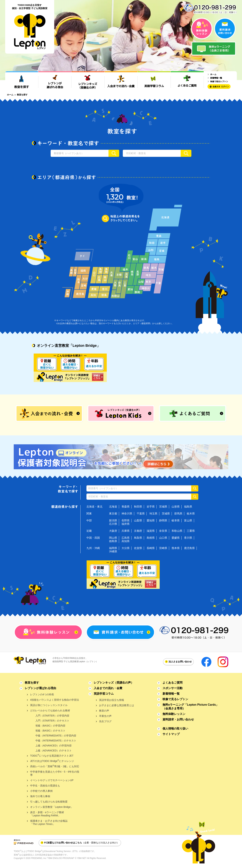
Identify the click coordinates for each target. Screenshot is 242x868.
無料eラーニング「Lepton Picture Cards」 (191, 707)
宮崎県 (163, 548)
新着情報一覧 (171, 694)
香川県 (188, 538)
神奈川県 (127, 513)
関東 (89, 513)
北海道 (113, 507)
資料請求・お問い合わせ (178, 719)
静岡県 (163, 520)
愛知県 (151, 520)
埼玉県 (153, 513)
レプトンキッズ (114, 683)
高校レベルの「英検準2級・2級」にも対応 (55, 766)
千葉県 (141, 513)
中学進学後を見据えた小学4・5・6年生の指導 (55, 773)
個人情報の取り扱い (175, 729)
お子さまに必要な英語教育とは (117, 705)
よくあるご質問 (173, 683)
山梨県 (138, 520)
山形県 (176, 507)
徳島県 (113, 541)
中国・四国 (93, 538)
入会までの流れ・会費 (108, 688)
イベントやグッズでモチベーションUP (52, 780)
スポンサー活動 (173, 688)
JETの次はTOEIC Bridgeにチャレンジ (52, 761)
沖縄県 (113, 551)
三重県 (191, 531)
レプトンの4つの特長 (42, 694)
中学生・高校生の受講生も (45, 786)
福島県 (188, 507)
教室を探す (32, 683)
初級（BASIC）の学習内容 (50, 726)
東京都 (113, 513)
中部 (89, 520)
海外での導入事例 (40, 796)
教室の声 (104, 711)
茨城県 (166, 513)
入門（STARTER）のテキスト (52, 721)
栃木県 (191, 513)
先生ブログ (105, 721)
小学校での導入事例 (41, 791)
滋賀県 (151, 531)
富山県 (188, 520)
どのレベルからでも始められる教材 (50, 710)
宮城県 (163, 507)
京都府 (138, 531)
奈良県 (163, 531)
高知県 (126, 541)
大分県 (126, 548)
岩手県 (151, 507)
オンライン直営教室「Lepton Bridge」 (52, 807)
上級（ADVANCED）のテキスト (54, 751)
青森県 (126, 507)
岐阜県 (176, 520)
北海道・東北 (94, 507)
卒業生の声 (105, 716)
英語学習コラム (104, 694)
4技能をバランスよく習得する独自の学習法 (55, 700)
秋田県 (138, 507)
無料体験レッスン (174, 714)
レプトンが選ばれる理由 (40, 688)
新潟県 (113, 520)
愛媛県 (176, 538)
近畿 (89, 531)
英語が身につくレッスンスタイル (49, 705)
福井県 (126, 524)
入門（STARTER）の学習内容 (52, 716)
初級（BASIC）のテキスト (50, 731)
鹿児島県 (189, 548)
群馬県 (178, 513)
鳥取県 (138, 538)
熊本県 (176, 548)
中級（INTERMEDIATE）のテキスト (56, 741)
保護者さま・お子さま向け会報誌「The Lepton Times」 (49, 822)
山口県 (163, 538)
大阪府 (113, 531)
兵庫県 (126, 531)
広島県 (126, 538)
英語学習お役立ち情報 (112, 700)
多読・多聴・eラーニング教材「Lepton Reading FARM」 (47, 814)
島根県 (151, 538)
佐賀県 (138, 548)
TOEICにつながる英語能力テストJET (52, 755)
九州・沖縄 (93, 548)
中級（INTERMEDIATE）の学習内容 (56, 736)
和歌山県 (177, 531)
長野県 (126, 520)
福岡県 (113, 548)
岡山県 (113, 538)
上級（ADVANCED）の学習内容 (54, 746)
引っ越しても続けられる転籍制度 (49, 802)
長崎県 (151, 548)
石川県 (113, 524)
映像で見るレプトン (175, 699)
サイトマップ (171, 734)
